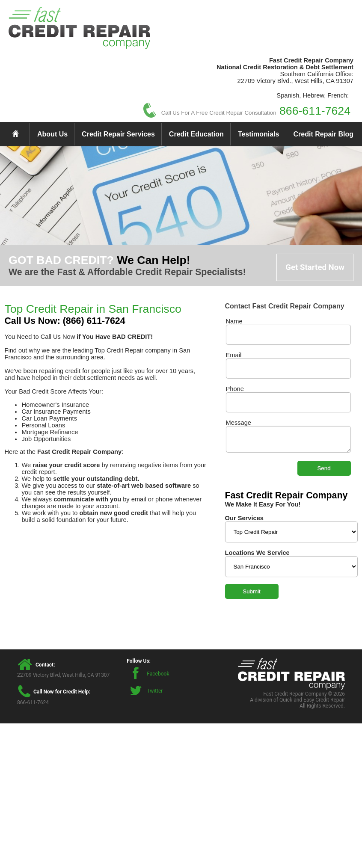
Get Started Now (315, 267)
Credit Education (196, 134)
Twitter (155, 691)
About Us (52, 134)
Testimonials (259, 134)
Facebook (158, 674)
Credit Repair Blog (323, 134)
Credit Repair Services (118, 134)
